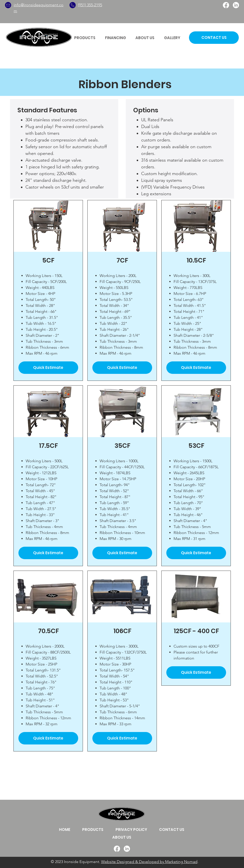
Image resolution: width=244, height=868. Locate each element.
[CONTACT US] (214, 38)
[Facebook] (226, 5)
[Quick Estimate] (48, 368)
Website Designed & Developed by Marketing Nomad (149, 862)
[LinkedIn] (236, 5)
